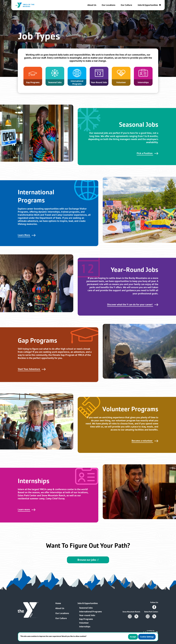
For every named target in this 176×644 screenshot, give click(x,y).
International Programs (90, 612)
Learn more (27, 510)
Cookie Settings (147, 637)
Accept (133, 637)
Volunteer (84, 623)
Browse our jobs (88, 560)
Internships (85, 627)
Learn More (27, 235)
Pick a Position (147, 153)
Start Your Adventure (32, 369)
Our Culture (126, 5)
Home (58, 603)
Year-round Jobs (87, 615)
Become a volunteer (145, 441)
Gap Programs (86, 619)
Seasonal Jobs (86, 608)
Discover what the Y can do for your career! (133, 305)
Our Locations (108, 5)
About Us (92, 5)
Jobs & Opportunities (149, 5)
